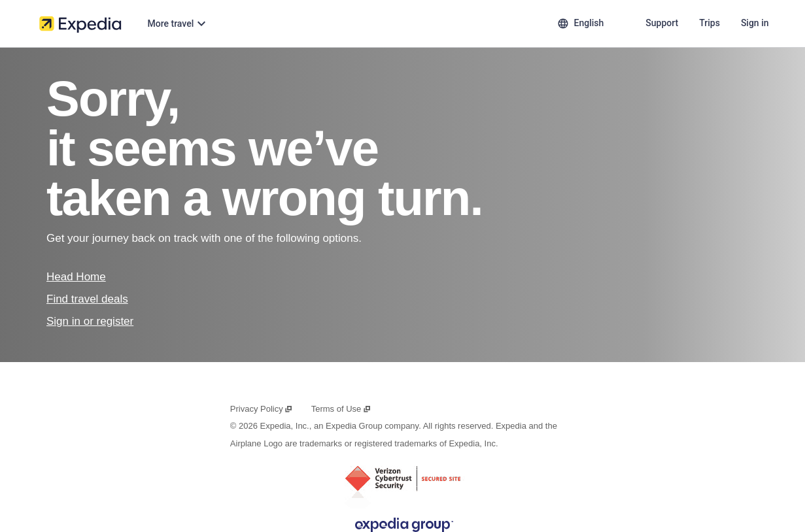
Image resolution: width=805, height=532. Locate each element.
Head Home (76, 277)
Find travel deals (87, 299)
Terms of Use (341, 409)
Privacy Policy (262, 409)
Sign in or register (90, 321)
